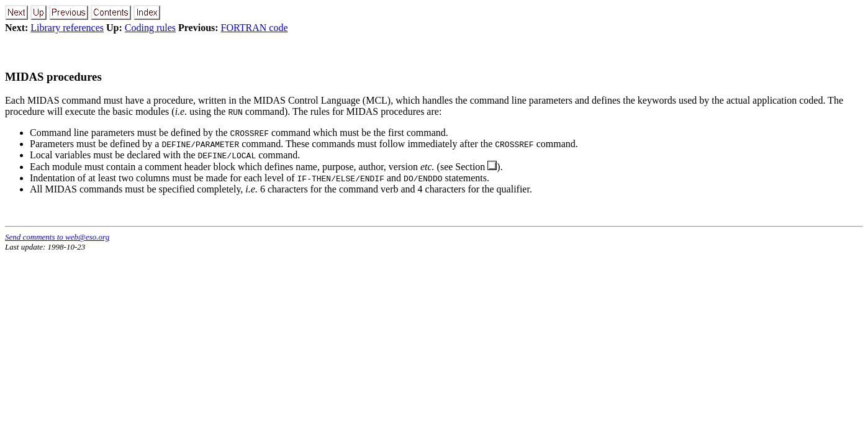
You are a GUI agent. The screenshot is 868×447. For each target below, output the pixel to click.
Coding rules (150, 28)
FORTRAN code (255, 28)
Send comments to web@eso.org (57, 237)
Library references (67, 28)
